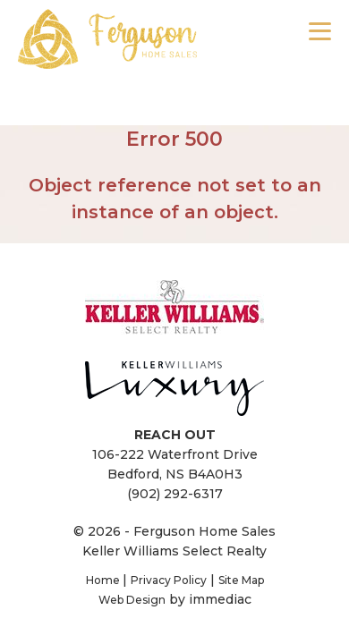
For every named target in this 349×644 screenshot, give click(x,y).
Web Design (132, 600)
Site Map (241, 580)
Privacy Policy (169, 580)
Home (104, 580)
